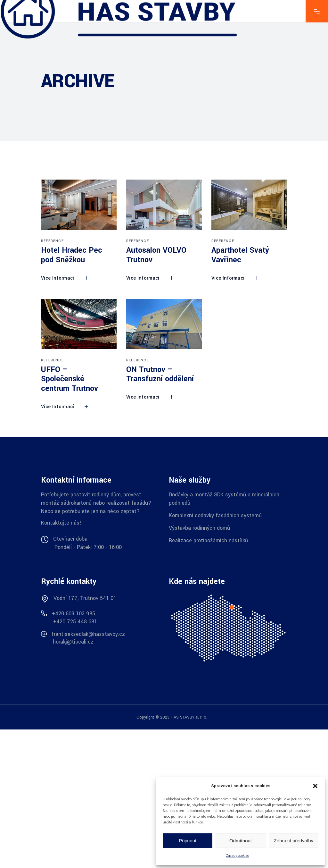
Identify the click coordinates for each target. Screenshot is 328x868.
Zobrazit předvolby (294, 841)
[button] (315, 786)
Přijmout (188, 841)
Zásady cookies (237, 856)
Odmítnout (241, 841)
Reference (52, 241)
